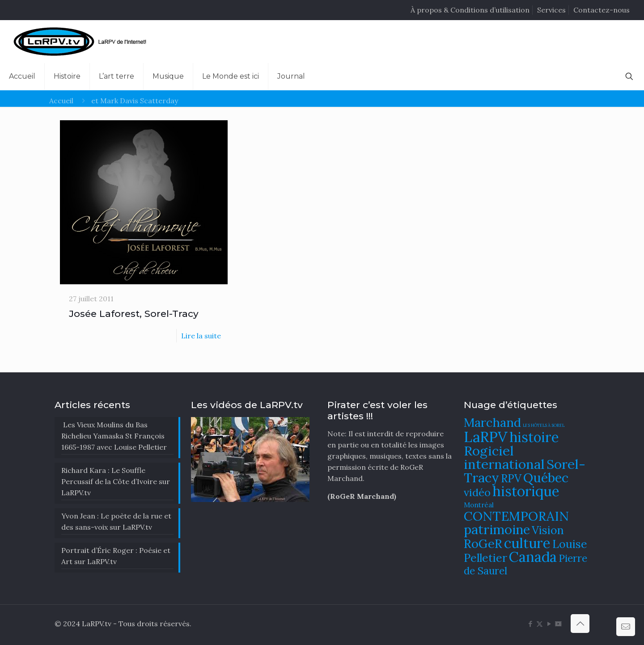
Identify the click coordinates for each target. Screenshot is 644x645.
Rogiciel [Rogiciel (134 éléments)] (489, 451)
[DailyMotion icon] (558, 624)
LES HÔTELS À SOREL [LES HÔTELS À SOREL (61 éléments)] (544, 426)
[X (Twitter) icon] (540, 624)
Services (551, 10)
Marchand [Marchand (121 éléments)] (492, 422)
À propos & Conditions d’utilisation (470, 10)
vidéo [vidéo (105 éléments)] (477, 492)
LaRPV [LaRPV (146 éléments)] (486, 437)
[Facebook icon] (530, 624)
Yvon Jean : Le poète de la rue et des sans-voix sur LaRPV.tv (116, 521)
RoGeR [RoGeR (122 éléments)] (483, 544)
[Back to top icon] (580, 624)
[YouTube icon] (549, 624)
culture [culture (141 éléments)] (527, 543)
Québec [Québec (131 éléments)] (546, 478)
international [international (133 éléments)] (504, 464)
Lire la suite (201, 336)
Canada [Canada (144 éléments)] (533, 557)
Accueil (61, 101)
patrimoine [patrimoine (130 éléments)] (497, 529)
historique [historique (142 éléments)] (526, 491)
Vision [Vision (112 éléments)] (548, 530)
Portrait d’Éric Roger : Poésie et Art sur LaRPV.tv (116, 556)
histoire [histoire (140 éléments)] (534, 437)
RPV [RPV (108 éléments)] (511, 478)
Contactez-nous (602, 10)
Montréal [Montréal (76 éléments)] (479, 505)
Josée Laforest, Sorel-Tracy (134, 314)
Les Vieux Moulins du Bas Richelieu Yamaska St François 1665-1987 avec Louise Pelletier (114, 436)
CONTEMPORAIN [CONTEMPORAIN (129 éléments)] (516, 516)
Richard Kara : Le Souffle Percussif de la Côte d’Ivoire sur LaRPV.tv (116, 481)
